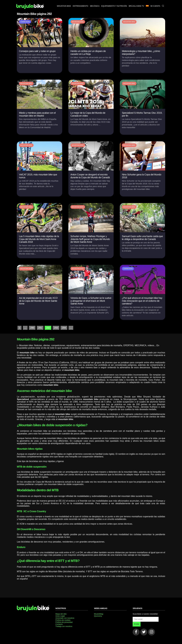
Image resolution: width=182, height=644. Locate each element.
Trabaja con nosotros (64, 626)
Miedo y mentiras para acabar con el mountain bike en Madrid (37, 114)
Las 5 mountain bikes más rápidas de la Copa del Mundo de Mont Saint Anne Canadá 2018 (39, 239)
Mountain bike (64, 6)
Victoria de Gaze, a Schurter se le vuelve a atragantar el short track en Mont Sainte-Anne (91, 301)
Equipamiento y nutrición (114, 6)
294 (63, 328)
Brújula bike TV (136, 6)
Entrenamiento (81, 6)
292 (47, 328)
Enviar (137, 624)
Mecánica (95, 6)
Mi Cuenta (155, 6)
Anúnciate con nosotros (65, 618)
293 (55, 328)
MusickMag (99, 614)
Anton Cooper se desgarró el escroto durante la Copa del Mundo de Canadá (90, 176)
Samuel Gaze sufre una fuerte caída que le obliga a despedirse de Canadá (142, 238)
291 (40, 328)
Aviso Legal (60, 616)
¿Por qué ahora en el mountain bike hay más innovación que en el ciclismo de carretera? (142, 301)
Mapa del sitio (61, 614)
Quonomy (98, 616)
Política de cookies (63, 620)
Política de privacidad (64, 622)
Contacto (59, 624)
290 (32, 328)
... (25, 328)
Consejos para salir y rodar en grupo (37, 51)
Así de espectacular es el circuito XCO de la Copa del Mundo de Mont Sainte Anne (38, 301)
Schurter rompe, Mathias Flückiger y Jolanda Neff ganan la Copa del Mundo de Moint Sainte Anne (90, 239)
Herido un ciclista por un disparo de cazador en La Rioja (88, 53)
